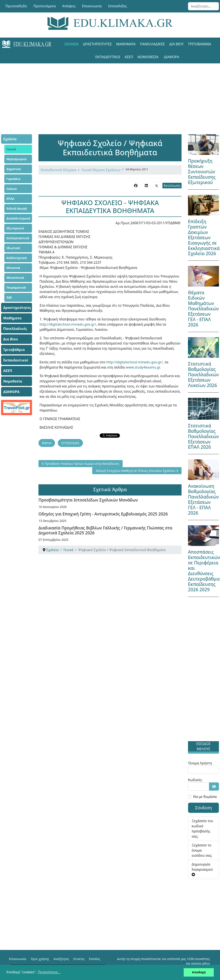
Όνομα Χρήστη (200, 763)
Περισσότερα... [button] (49, 972)
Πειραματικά (16, 287)
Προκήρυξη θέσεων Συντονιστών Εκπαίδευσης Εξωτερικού (202, 172)
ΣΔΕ (9, 297)
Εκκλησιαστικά (18, 238)
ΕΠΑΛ (10, 199)
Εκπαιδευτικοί (108, 57)
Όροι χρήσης (40, 959)
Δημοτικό (14, 169)
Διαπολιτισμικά (18, 218)
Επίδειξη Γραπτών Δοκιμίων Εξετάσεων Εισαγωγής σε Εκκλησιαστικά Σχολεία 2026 (204, 238)
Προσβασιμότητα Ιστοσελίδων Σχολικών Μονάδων (88, 500)
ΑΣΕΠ (129, 57)
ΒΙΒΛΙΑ (47, 443)
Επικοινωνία (92, 6)
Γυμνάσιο (13, 179)
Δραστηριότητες (97, 44)
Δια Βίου (176, 44)
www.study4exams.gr (143, 367)
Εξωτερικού (15, 228)
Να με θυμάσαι (205, 797)
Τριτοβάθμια (200, 44)
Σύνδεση (204, 808)
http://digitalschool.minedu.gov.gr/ (68, 324)
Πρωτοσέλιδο (16, 6)
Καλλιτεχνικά (17, 258)
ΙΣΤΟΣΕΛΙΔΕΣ (70, 443)
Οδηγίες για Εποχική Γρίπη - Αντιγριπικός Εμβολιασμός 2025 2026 (103, 514)
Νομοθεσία (148, 57)
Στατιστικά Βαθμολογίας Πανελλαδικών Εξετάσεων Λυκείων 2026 (203, 375)
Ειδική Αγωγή (17, 208)
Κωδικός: (195, 780)
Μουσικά (13, 268)
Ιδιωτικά (13, 248)
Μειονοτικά (15, 278)
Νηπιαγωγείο (17, 159)
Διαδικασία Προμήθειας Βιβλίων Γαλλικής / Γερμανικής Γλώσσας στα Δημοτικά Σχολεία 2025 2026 (105, 530)
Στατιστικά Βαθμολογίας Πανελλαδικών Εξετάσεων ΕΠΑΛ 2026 (203, 436)
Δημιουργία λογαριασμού (202, 869)
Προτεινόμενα (45, 6)
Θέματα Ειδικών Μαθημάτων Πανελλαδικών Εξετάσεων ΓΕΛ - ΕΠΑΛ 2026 (203, 309)
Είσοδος (95, 959)
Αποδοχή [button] (199, 972)
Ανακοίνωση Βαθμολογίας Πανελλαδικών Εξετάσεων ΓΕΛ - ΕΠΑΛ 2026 (203, 499)
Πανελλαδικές (152, 44)
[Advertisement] (110, 93)
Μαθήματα (126, 44)
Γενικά (11, 149)
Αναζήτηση (61, 959)
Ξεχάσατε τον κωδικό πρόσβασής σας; (202, 829)
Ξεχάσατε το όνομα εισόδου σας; (202, 850)
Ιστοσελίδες (118, 6)
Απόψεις (69, 6)
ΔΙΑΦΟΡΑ (172, 57)
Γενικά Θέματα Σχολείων (101, 170)
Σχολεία (72, 44)
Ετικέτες (79, 959)
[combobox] (203, 6)
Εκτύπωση (172, 186)
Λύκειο (12, 189)
